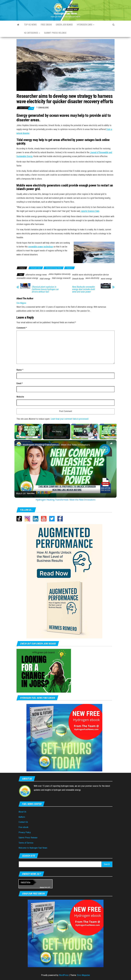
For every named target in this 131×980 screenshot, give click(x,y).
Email (20, 383)
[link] (19, 444)
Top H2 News (30, 25)
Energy (42, 887)
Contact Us (23, 822)
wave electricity (92, 278)
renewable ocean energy (27, 278)
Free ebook (46, 25)
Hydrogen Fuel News (65, 13)
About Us (22, 812)
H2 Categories (32, 33)
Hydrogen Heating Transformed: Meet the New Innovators (56, 445)
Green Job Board (64, 25)
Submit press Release (55, 33)
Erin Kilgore (44, 108)
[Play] (85, 432)
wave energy (106, 279)
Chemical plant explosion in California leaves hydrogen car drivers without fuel (45, 289)
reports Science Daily (90, 211)
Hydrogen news (36, 268)
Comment (22, 328)
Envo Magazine (83, 975)
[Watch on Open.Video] (25, 493)
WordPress (64, 975)
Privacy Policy (25, 832)
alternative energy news (36, 275)
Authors (22, 817)
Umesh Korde (78, 279)
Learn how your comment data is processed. (70, 419)
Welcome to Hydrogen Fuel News (33, 848)
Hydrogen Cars (86, 25)
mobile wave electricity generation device (90, 275)
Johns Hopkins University (59, 274)
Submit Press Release (28, 838)
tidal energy (45, 279)
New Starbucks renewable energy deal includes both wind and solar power (83, 289)
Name (20, 370)
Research (69, 268)
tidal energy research (61, 278)
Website (20, 397)
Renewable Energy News (54, 268)
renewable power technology (41, 247)
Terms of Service (26, 843)
